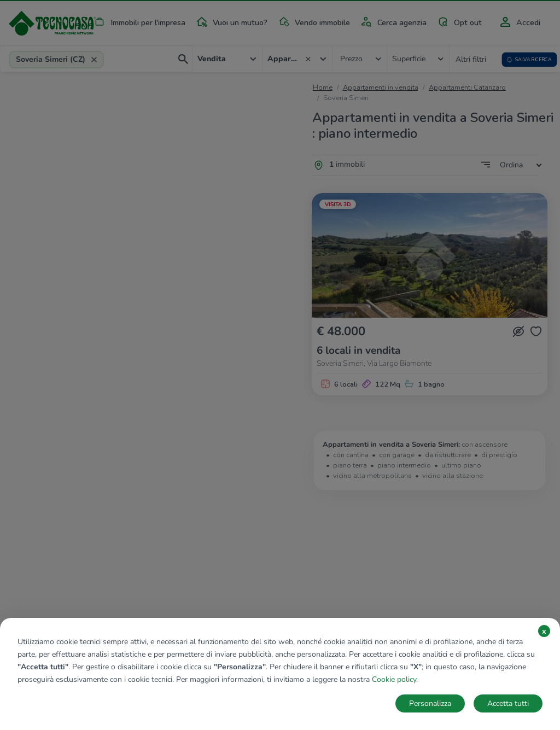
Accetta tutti (508, 703)
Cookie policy (394, 679)
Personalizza (430, 703)
